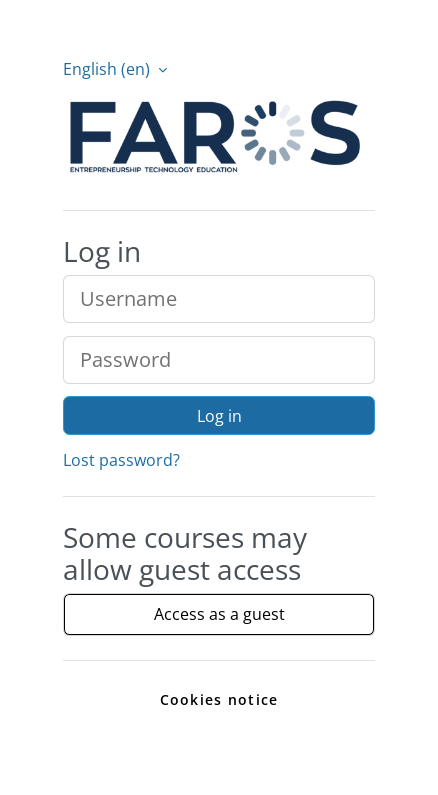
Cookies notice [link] (219, 699)
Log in (219, 416)
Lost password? (121, 460)
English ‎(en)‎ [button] (108, 69)
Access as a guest (219, 614)
